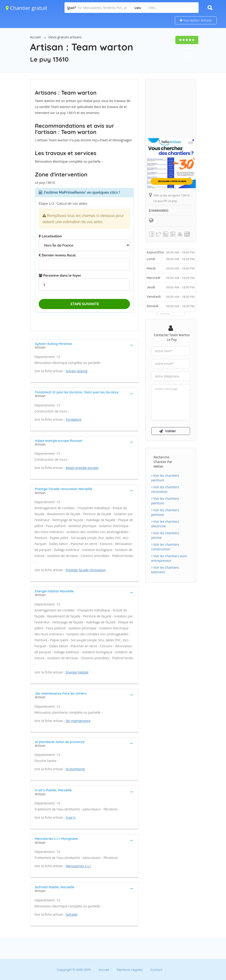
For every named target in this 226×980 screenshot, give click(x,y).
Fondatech (74, 419)
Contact (156, 970)
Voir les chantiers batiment (165, 570)
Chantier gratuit (26, 8)
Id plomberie (75, 769)
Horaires (165, 314)
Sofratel (72, 914)
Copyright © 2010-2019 (74, 970)
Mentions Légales (130, 970)
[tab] (84, 345)
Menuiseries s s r (78, 866)
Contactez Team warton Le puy (172, 337)
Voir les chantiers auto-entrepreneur (170, 558)
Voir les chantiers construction (165, 547)
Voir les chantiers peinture (165, 478)
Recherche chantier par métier (163, 462)
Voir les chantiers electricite (165, 524)
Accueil (35, 37)
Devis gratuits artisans (65, 37)
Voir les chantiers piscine (165, 535)
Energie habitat (77, 672)
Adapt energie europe (82, 468)
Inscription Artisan (196, 20)
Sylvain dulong (76, 371)
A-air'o (70, 817)
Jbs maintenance (78, 721)
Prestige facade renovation (86, 570)
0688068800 (159, 210)
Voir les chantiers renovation (165, 489)
